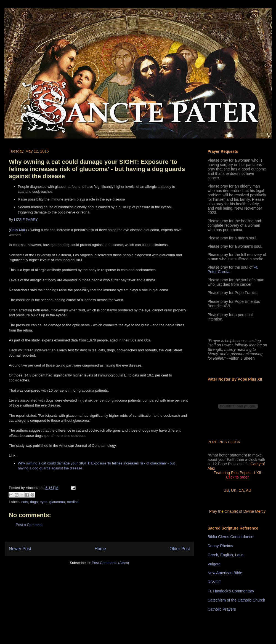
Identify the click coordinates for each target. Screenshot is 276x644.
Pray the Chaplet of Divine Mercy (237, 511)
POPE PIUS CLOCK (224, 442)
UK (234, 490)
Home (100, 549)
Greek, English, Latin (225, 555)
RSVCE (214, 582)
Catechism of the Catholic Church (236, 600)
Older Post (180, 549)
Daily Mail (18, 230)
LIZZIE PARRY (26, 220)
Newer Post (20, 549)
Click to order (237, 477)
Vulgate (214, 564)
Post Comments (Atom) (110, 563)
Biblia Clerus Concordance (230, 537)
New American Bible (225, 573)
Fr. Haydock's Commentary (231, 591)
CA (241, 490)
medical (73, 502)
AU (249, 490)
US (226, 490)
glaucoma (57, 502)
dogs (34, 502)
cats (25, 502)
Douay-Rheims (220, 546)
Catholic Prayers (222, 609)
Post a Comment (29, 525)
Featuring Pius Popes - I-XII (237, 473)
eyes (43, 502)
